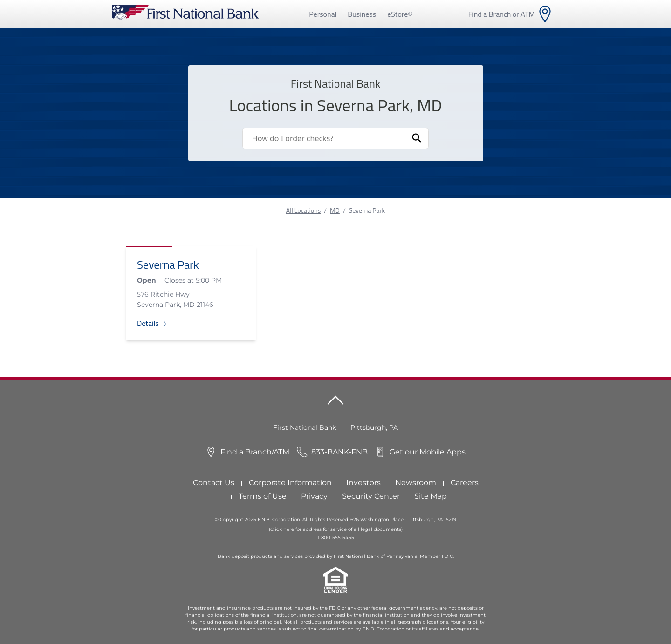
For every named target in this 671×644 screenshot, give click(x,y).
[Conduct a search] (324, 138)
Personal (323, 14)
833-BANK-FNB (339, 452)
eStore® (400, 14)
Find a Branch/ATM (255, 452)
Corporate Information (290, 483)
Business (362, 14)
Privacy (314, 496)
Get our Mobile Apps (428, 452)
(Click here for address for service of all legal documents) (336, 529)
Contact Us (214, 483)
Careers (465, 483)
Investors (363, 483)
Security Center (371, 496)
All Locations (303, 210)
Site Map (431, 496)
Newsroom (416, 483)
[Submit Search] (417, 138)
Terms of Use (263, 496)
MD (335, 210)
